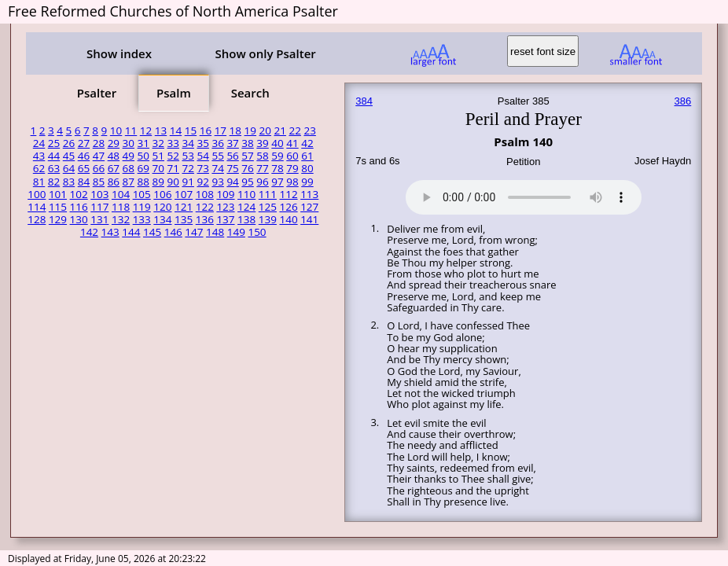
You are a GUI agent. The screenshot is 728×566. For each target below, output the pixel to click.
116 (79, 207)
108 (205, 194)
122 (205, 207)
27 (84, 143)
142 (89, 232)
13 (161, 130)
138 (246, 219)
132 (121, 219)
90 (173, 182)
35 (202, 143)
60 (292, 156)
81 (39, 182)
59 (277, 156)
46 (84, 156)
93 (217, 182)
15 (191, 130)
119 (142, 207)
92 (202, 182)
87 (129, 182)
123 (225, 207)
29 (114, 143)
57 (247, 156)
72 (188, 168)
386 (683, 101)
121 (184, 207)
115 (58, 207)
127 (309, 207)
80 (307, 168)
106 (162, 194)
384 (364, 101)
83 (69, 182)
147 (194, 232)
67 (114, 168)
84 (84, 182)
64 (69, 168)
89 (158, 182)
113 (309, 194)
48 (114, 156)
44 (54, 156)
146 (173, 232)
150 (257, 232)
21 (280, 130)
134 (162, 219)
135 (184, 219)
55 (217, 156)
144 (131, 232)
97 (277, 182)
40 (277, 143)
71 (173, 168)
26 (69, 143)
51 (158, 156)
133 (142, 219)
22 (294, 130)
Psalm (174, 93)
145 (152, 232)
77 (262, 168)
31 (143, 143)
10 (116, 130)
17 (221, 130)
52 (173, 156)
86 (114, 182)
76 (247, 168)
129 (58, 219)
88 (143, 182)
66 (99, 168)
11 (131, 130)
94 (232, 182)
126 (288, 207)
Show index (119, 53)
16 (206, 130)
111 (268, 194)
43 (39, 156)
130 (79, 219)
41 (292, 143)
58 (262, 156)
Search (250, 93)
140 (288, 219)
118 (121, 207)
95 (247, 182)
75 (232, 168)
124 (246, 207)
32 (158, 143)
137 (225, 219)
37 (232, 143)
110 (246, 194)
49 (129, 156)
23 (309, 130)
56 (232, 156)
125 (268, 207)
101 (58, 194)
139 (268, 219)
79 (292, 168)
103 (99, 194)
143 (110, 232)
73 (202, 168)
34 (188, 143)
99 (307, 182)
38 (247, 143)
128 (37, 219)
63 (54, 168)
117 (99, 207)
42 (307, 143)
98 (292, 182)
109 (225, 194)
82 (54, 182)
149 (236, 232)
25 (54, 143)
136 (205, 219)
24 (39, 143)
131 (99, 219)
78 (277, 168)
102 (79, 194)
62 (39, 168)
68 (129, 168)
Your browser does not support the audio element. (524, 195)
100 (37, 194)
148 (215, 232)
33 (173, 143)
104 (121, 194)
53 (188, 156)
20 (265, 130)
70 (158, 168)
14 (176, 130)
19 (250, 130)
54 (202, 156)
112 (288, 194)
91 (188, 182)
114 (37, 207)
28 (99, 143)
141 (309, 219)
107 (184, 194)
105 (142, 194)
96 (262, 182)
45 (69, 156)
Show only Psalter (265, 53)
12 (146, 130)
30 (129, 143)
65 (84, 168)
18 (235, 130)
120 (162, 207)
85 (99, 182)
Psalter (97, 93)
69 (143, 168)
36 (217, 143)
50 (143, 156)
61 (307, 156)
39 (262, 143)
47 (99, 156)
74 (217, 168)
